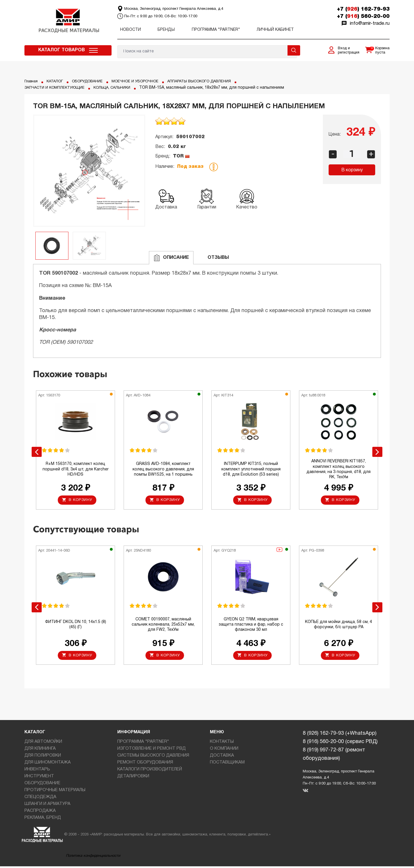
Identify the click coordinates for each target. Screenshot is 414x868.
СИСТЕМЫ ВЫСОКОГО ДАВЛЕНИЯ (153, 757)
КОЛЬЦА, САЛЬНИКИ (120, 88)
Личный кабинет (275, 30)
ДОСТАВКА (222, 757)
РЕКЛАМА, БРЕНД (43, 819)
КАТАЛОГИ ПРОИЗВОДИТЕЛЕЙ (150, 771)
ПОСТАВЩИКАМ (227, 764)
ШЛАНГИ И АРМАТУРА (47, 806)
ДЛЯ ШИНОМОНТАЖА (48, 764)
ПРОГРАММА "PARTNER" (216, 30)
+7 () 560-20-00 (363, 16)
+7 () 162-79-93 (363, 9)
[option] (89, 171)
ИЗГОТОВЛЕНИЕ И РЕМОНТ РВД (152, 750)
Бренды (166, 30)
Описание (171, 258)
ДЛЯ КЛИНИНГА (40, 750)
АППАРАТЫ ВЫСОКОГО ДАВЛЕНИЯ (212, 81)
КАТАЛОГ (57, 81)
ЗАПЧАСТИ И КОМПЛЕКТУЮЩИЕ (57, 88)
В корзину (352, 170)
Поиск (294, 50)
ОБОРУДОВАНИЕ (92, 81)
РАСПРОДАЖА (40, 812)
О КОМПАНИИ (224, 750)
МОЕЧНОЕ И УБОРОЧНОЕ (143, 81)
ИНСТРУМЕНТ (39, 778)
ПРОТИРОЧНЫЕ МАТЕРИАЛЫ (55, 792)
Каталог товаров (62, 50)
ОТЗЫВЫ (213, 258)
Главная (32, 81)
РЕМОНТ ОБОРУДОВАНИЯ (145, 764)
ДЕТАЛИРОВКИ (133, 778)
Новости (131, 30)
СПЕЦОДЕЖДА (40, 799)
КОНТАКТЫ (222, 743)
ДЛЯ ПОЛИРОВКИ (43, 757)
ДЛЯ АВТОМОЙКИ (43, 743)
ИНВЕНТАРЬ (37, 771)
